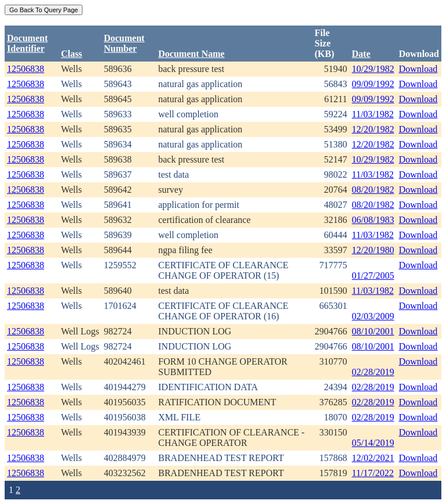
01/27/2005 (373, 276)
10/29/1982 (373, 69)
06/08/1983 (373, 220)
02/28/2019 (373, 372)
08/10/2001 (373, 331)
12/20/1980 (373, 250)
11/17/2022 (373, 473)
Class (71, 54)
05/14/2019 (373, 443)
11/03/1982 (373, 114)
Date (361, 54)
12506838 (26, 69)
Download (418, 69)
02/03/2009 (373, 316)
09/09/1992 (373, 84)
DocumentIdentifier (27, 43)
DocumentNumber (124, 43)
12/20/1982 (373, 129)
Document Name (192, 54)
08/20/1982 (373, 190)
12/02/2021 (373, 458)
